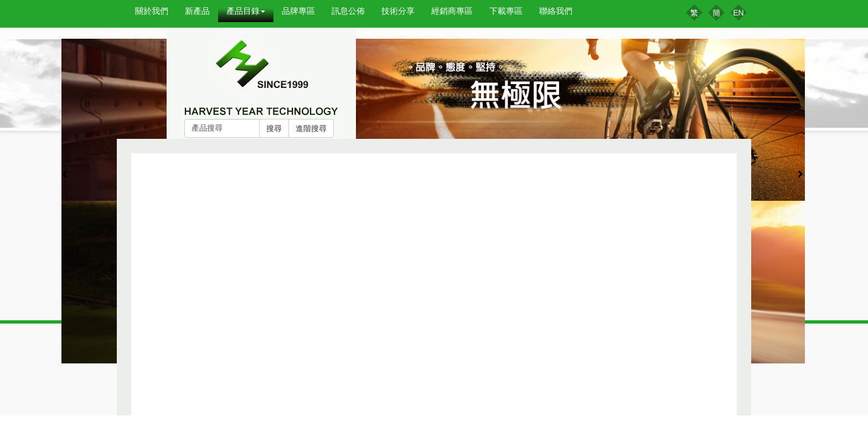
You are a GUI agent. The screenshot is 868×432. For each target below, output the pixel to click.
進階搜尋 (311, 128)
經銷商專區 (452, 11)
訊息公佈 (348, 11)
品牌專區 (298, 11)
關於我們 (152, 11)
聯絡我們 (556, 11)
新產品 (197, 11)
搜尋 (274, 128)
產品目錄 (246, 11)
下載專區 (506, 11)
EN (738, 13)
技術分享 (398, 11)
